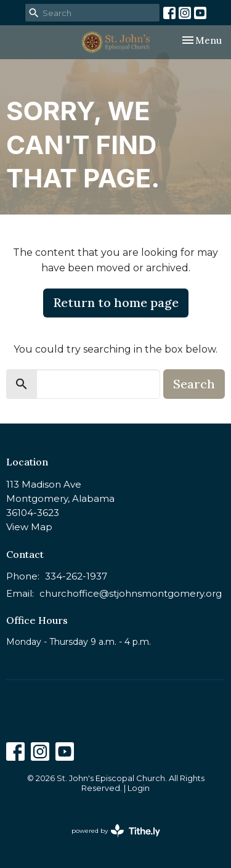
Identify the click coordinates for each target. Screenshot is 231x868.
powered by (116, 831)
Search (194, 384)
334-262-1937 (76, 576)
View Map (29, 527)
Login (139, 788)
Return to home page (116, 302)
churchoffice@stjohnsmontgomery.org (131, 593)
